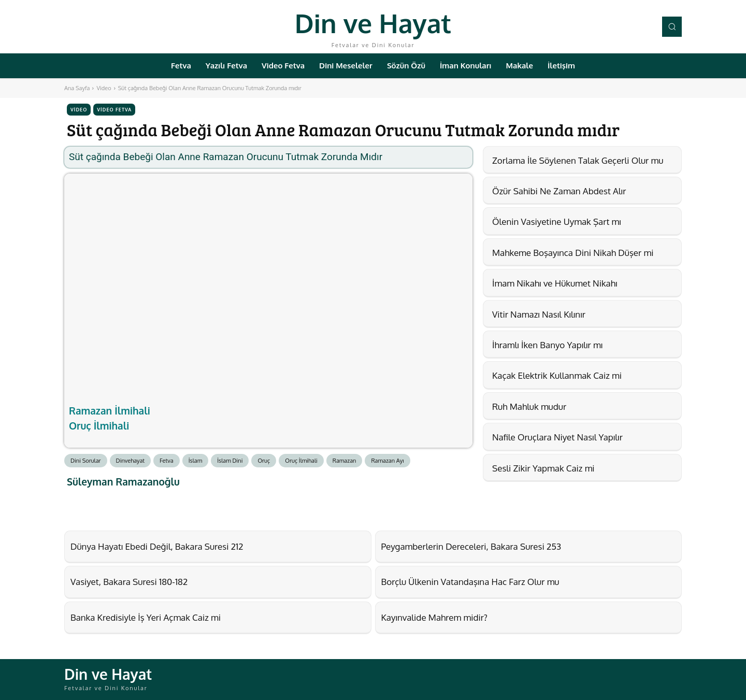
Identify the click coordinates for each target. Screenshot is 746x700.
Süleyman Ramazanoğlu (123, 482)
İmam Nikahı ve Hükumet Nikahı (555, 283)
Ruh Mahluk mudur (529, 406)
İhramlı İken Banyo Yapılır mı (547, 345)
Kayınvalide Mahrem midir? (435, 617)
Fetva (167, 461)
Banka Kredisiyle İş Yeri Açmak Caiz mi (146, 617)
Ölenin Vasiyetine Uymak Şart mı (557, 222)
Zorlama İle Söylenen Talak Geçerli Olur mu (578, 160)
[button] (672, 26)
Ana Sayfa (77, 88)
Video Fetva (114, 110)
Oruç (264, 461)
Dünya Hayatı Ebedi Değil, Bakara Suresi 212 (157, 546)
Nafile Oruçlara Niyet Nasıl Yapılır (557, 437)
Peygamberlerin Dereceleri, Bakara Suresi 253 (471, 546)
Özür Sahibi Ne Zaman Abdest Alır (559, 191)
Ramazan (345, 461)
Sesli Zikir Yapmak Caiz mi (543, 468)
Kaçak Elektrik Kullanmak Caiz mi (557, 375)
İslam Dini (230, 461)
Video (104, 88)
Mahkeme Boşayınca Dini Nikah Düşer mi (573, 253)
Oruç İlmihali (99, 425)
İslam (196, 461)
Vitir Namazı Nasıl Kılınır (539, 314)
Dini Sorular (86, 461)
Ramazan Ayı (387, 461)
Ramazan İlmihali (110, 410)
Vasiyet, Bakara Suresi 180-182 (129, 582)
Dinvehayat (131, 461)
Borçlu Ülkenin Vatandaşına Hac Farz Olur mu (470, 582)
